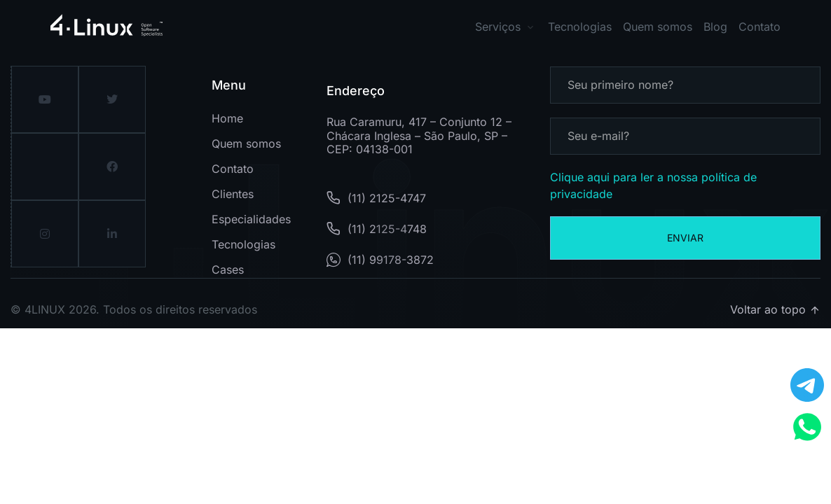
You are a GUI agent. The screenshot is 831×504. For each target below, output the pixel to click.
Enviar (685, 238)
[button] (546, 27)
